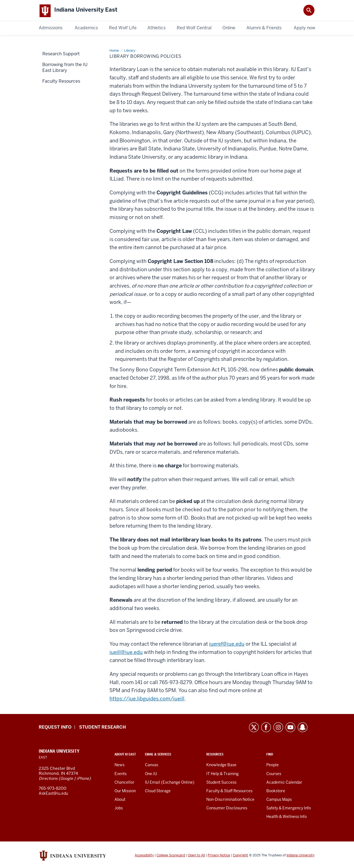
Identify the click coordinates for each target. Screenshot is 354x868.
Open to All (196, 856)
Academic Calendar (284, 783)
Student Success (221, 783)
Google (67, 780)
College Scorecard (171, 856)
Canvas (152, 766)
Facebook (266, 728)
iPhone (83, 780)
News (119, 766)
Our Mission (125, 792)
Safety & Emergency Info (289, 809)
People (273, 766)
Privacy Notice (219, 856)
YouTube (290, 728)
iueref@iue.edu (227, 645)
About (120, 801)
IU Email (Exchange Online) (170, 783)
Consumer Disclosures (227, 809)
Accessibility (144, 856)
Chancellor (124, 783)
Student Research (102, 728)
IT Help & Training (222, 775)
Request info (55, 728)
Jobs (119, 809)
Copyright (240, 856)
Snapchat (303, 728)
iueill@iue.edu (126, 653)
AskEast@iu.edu (53, 794)
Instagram (278, 728)
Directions (48, 780)
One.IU (151, 775)
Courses (274, 775)
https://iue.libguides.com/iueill (147, 700)
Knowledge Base (221, 766)
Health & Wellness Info (287, 818)
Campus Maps (279, 801)
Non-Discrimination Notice (230, 801)
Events (121, 775)
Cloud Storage (158, 792)
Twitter (254, 728)
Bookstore (276, 792)
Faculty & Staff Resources (229, 792)
